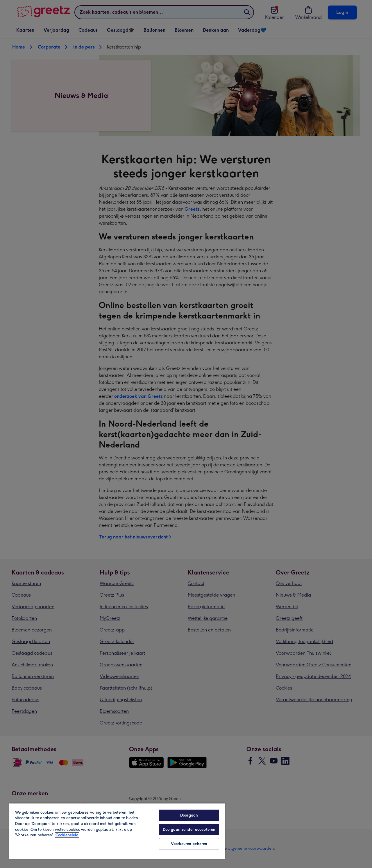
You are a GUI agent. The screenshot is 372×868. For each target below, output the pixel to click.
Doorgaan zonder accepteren (189, 829)
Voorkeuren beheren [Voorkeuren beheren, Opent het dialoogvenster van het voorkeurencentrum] (189, 844)
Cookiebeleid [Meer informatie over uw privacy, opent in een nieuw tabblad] (67, 835)
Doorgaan (189, 815)
